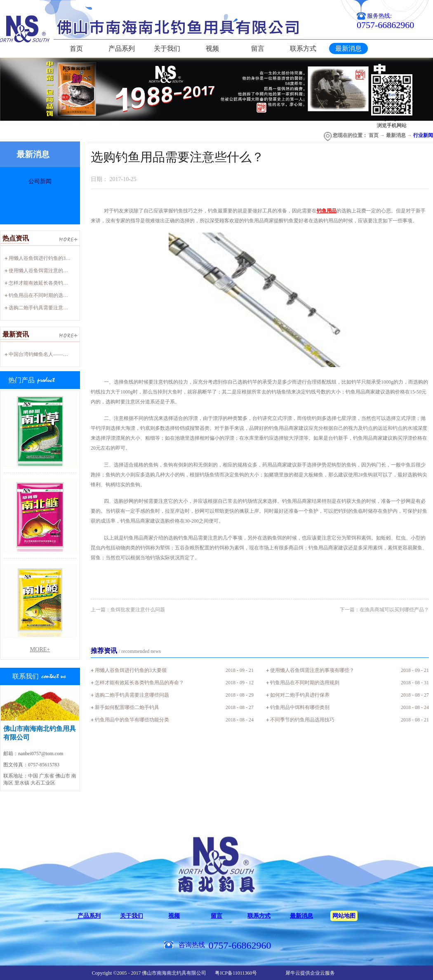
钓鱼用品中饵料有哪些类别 (300, 707)
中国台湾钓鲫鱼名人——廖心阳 (43, 354)
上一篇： (128, 610)
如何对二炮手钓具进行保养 (300, 695)
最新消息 (396, 135)
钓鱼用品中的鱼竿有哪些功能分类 (132, 720)
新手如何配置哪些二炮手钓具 (127, 707)
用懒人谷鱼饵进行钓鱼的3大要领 (45, 258)
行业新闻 (423, 135)
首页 (76, 48)
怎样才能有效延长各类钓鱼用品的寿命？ (53, 283)
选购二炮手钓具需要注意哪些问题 (46, 308)
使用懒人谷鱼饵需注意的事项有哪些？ (51, 271)
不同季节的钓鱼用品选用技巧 (302, 720)
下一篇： (384, 610)
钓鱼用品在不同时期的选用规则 (43, 295)
